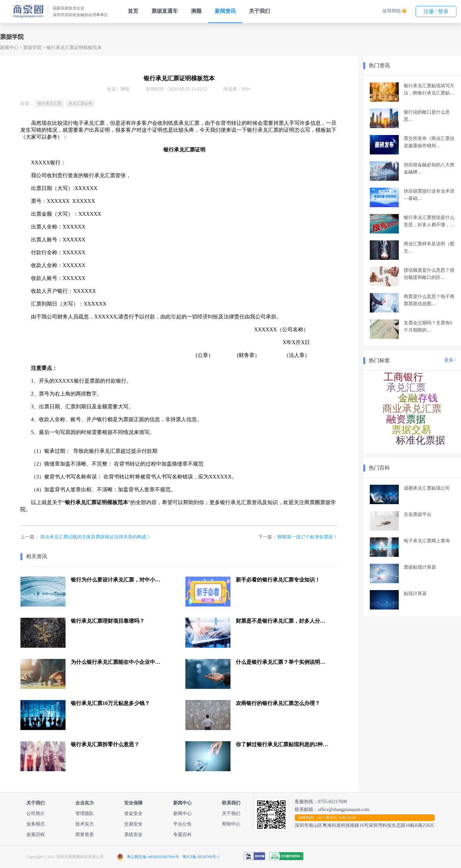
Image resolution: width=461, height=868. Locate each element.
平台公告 (182, 824)
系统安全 (133, 835)
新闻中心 (9, 48)
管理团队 (85, 814)
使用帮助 (392, 11)
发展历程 (36, 835)
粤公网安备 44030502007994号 (153, 857)
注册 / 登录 (436, 11)
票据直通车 (165, 11)
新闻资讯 (225, 11)
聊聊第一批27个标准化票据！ (308, 537)
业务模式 (36, 824)
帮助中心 (231, 824)
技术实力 (85, 824)
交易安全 (133, 824)
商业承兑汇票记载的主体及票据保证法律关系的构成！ (95, 537)
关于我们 (259, 11)
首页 (133, 11)
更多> (450, 360)
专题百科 (182, 835)
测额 (196, 11)
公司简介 (36, 814)
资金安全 (133, 814)
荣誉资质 (85, 835)
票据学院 (32, 48)
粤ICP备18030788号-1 (201, 857)
